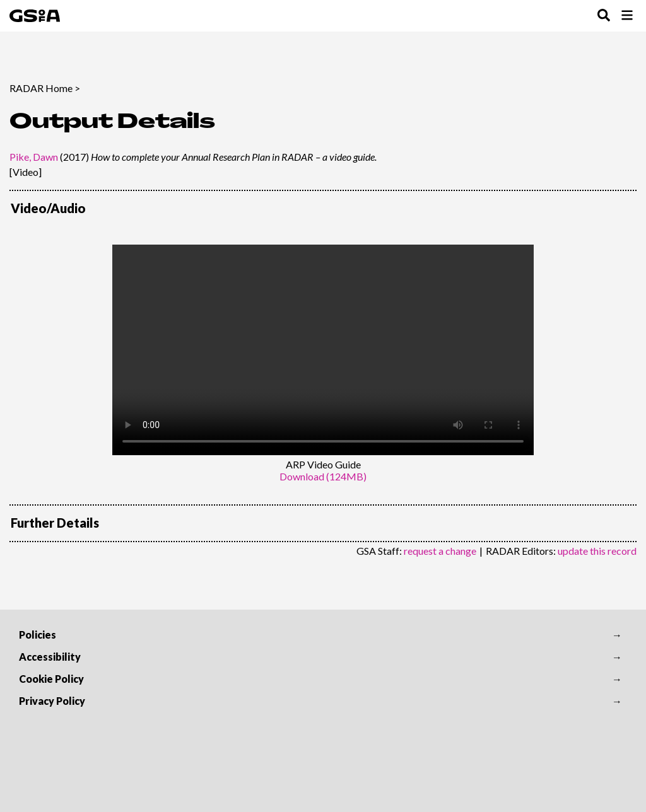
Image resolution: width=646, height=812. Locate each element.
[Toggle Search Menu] (604, 16)
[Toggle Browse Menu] (627, 16)
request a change (440, 551)
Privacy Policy (52, 701)
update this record (597, 551)
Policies (38, 635)
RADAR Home (41, 88)
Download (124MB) (323, 476)
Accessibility (50, 657)
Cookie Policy (51, 679)
